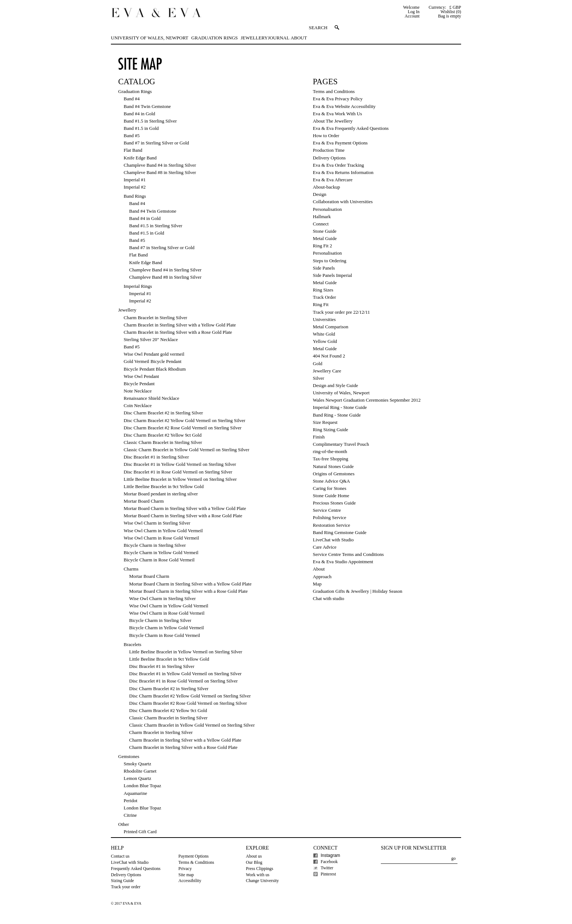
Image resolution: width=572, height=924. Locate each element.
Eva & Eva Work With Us (338, 114)
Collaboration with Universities (343, 202)
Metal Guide (325, 238)
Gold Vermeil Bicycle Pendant (152, 361)
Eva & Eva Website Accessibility (344, 106)
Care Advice (325, 547)
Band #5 (132, 136)
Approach (322, 577)
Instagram (330, 855)
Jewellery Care (327, 371)
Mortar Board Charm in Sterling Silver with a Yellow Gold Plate (185, 508)
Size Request (325, 422)
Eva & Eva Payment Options (340, 143)
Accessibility (190, 881)
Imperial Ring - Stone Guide (340, 407)
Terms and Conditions (334, 91)
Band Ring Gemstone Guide (340, 532)
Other (124, 824)
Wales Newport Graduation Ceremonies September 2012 (367, 400)
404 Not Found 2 (329, 356)
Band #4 (132, 99)
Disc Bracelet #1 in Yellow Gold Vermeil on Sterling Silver (180, 464)
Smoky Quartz (137, 764)
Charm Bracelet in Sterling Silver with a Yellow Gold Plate (180, 325)
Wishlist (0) (451, 12)
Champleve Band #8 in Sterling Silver (160, 172)
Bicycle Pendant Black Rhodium (155, 369)
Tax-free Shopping (331, 459)
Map (317, 584)
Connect (321, 224)
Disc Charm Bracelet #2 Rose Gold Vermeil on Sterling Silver (183, 428)
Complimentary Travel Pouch (341, 444)
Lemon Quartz (137, 778)
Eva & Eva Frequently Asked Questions (351, 128)
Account (412, 16)
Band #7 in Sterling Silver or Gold (156, 143)
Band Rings (135, 196)
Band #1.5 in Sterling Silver (150, 121)
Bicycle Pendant (139, 384)
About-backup (326, 187)
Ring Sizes (323, 290)
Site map (186, 875)
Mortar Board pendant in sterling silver (161, 494)
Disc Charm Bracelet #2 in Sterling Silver (163, 413)
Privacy (185, 869)
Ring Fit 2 (323, 246)
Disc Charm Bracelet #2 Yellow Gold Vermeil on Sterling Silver (184, 420)
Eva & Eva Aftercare (333, 180)
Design (320, 194)
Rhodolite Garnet (140, 771)
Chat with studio (329, 598)
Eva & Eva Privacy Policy (338, 99)
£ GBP (455, 7)
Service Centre (327, 510)
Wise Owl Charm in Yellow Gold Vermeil (163, 531)
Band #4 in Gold (139, 114)
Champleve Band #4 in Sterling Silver (160, 165)
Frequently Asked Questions (136, 869)
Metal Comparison (331, 327)
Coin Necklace (138, 405)
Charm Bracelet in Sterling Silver (155, 318)
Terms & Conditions (196, 862)
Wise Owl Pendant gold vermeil (154, 354)
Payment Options (194, 856)
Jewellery (254, 38)
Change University (262, 881)
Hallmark (322, 216)
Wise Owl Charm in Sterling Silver (157, 523)
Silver (319, 378)
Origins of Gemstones (334, 474)
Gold (318, 364)
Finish (319, 437)
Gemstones (129, 756)
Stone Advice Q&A (332, 481)
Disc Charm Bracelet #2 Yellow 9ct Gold (163, 435)
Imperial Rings (138, 286)
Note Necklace (138, 391)
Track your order (126, 887)
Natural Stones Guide (333, 466)
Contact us (120, 856)
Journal (279, 38)
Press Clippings (260, 869)
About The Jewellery (333, 121)
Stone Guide (325, 231)
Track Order (324, 297)
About (299, 38)
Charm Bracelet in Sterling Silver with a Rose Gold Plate (178, 332)
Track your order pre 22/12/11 (341, 312)
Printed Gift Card (140, 832)
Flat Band (133, 150)
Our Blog (254, 862)
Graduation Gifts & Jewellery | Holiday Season (358, 591)
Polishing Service (330, 517)
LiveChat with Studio (333, 540)
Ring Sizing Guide (331, 430)
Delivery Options (329, 158)
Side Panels (324, 268)
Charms (131, 569)
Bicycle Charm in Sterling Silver (155, 545)
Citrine (130, 815)
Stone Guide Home (331, 496)
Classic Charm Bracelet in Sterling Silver (163, 442)
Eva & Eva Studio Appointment (343, 562)
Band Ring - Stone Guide (337, 415)
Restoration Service (332, 525)
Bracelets (132, 644)
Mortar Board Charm (144, 501)
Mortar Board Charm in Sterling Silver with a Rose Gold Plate (183, 516)
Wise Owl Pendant (141, 376)
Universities (324, 319)
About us (254, 856)
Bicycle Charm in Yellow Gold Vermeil (161, 552)
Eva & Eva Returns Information (343, 172)
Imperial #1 (135, 180)
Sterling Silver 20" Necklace (151, 339)
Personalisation (327, 209)
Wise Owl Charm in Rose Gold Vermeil (161, 538)
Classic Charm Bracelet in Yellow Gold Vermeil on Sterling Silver (186, 450)
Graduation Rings (214, 38)
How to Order (326, 136)
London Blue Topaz (142, 786)
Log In (414, 12)
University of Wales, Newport (150, 38)
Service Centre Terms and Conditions (349, 554)
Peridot (131, 801)
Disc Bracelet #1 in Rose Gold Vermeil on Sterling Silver (178, 472)
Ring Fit (321, 304)
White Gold (324, 334)
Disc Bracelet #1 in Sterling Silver (156, 457)
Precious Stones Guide (335, 503)
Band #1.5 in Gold (141, 128)
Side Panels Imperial (333, 275)
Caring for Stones (330, 488)
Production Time (329, 150)
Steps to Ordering (330, 261)
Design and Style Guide (336, 385)
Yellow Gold (325, 341)
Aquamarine (135, 793)
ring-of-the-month (330, 451)
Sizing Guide (122, 881)
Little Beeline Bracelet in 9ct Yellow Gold (164, 486)
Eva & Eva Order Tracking (339, 165)
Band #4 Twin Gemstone (147, 106)
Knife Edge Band (140, 158)
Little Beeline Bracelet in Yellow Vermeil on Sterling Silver (180, 479)
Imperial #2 (135, 187)
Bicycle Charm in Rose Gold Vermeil (159, 560)
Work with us (258, 875)
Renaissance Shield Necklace (151, 398)
